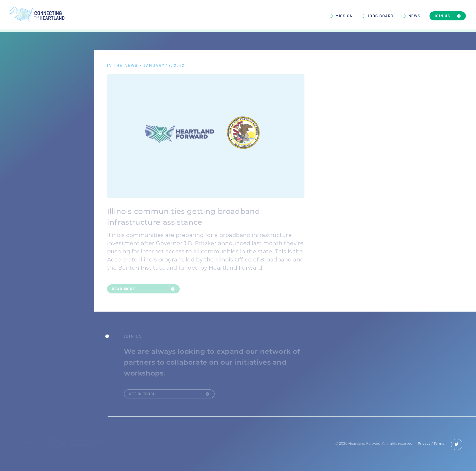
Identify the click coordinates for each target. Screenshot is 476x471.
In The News (123, 66)
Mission (344, 16)
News (415, 16)
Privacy (424, 444)
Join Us (448, 16)
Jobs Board (381, 16)
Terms (439, 444)
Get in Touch (169, 394)
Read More (143, 289)
